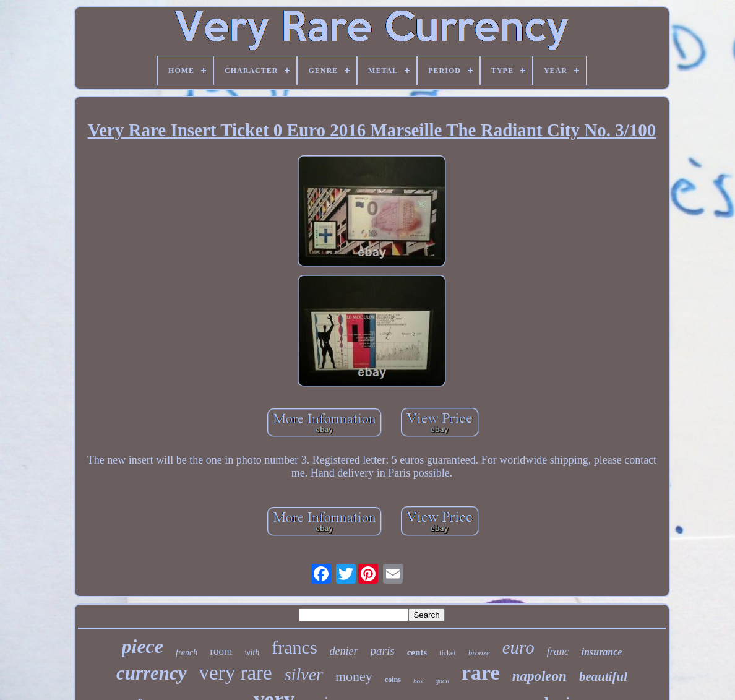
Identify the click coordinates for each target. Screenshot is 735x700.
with (252, 653)
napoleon (539, 676)
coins (393, 680)
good (442, 681)
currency (152, 673)
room (221, 651)
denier (344, 651)
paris (383, 651)
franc (558, 651)
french (187, 653)
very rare (236, 673)
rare (481, 672)
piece (143, 646)
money (354, 676)
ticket (448, 653)
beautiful (603, 676)
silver (304, 674)
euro (518, 647)
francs (294, 647)
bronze (479, 653)
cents (417, 652)
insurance (602, 652)
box (418, 681)
